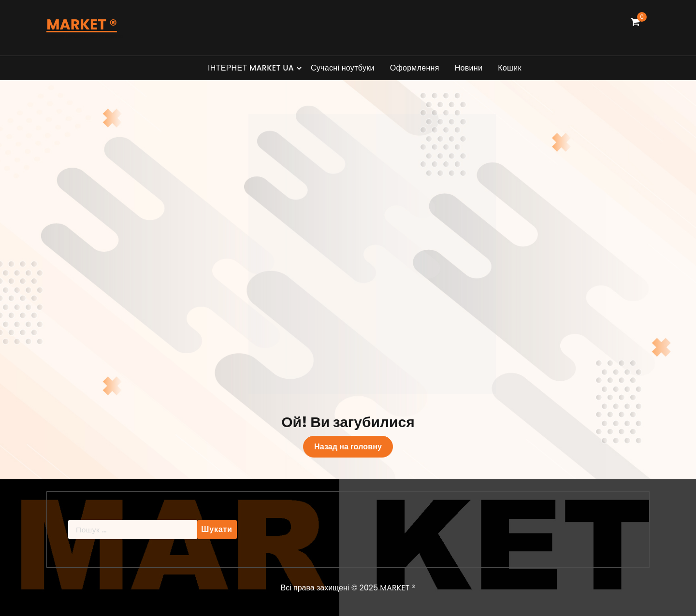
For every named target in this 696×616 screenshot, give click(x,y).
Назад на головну (348, 447)
